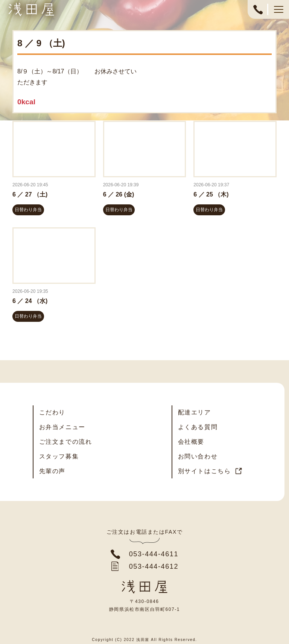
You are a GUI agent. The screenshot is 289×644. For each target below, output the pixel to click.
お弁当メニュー (62, 427)
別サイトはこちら (205, 471)
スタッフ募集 (59, 456)
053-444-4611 (258, 13)
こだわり (52, 412)
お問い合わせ (198, 456)
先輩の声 (52, 471)
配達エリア (195, 412)
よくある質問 (198, 427)
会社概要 (191, 442)
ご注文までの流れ (66, 442)
